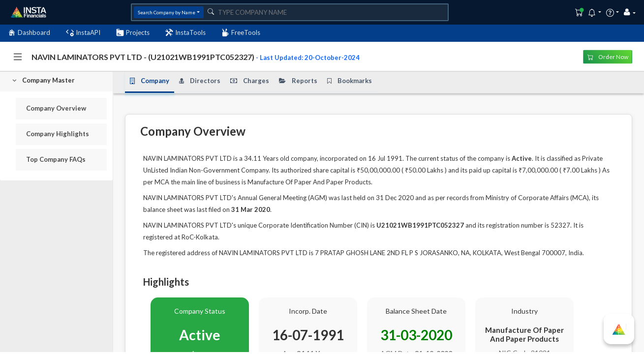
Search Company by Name (167, 12)
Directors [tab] (200, 81)
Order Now (608, 56)
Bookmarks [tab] (350, 81)
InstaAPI (83, 33)
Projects (133, 33)
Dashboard (29, 33)
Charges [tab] (250, 81)
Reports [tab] (298, 81)
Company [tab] (150, 81)
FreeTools (241, 33)
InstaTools (185, 33)
